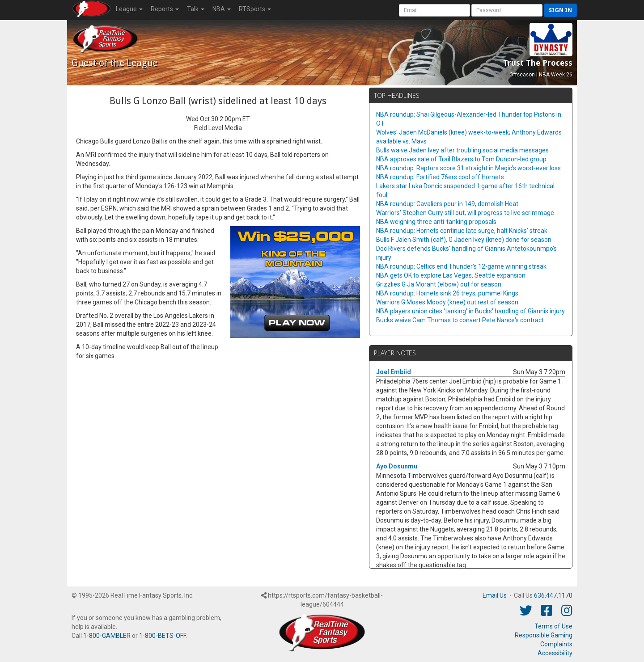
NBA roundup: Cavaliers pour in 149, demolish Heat (447, 204)
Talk (196, 9)
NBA (222, 9)
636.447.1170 (553, 595)
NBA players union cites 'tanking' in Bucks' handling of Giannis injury (470, 311)
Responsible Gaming (544, 635)
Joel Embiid (394, 372)
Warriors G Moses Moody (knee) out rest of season (447, 302)
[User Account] (434, 10)
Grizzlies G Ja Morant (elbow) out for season (439, 284)
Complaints (556, 644)
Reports (165, 9)
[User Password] (507, 10)
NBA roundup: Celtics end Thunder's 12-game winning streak (461, 266)
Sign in (560, 10)
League (129, 9)
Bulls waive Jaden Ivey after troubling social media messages (462, 150)
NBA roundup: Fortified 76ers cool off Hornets (440, 177)
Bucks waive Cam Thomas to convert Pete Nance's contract (460, 320)
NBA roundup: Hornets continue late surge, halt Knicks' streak (462, 231)
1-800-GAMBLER (107, 636)
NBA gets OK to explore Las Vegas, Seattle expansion (451, 275)
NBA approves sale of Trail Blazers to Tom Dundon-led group (461, 159)
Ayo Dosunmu (397, 466)
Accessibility (555, 653)
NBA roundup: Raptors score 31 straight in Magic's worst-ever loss (468, 168)
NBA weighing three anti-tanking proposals (436, 222)
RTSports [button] (255, 9)
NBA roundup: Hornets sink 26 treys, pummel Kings (447, 293)
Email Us (495, 595)
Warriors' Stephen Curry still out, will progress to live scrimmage (465, 213)
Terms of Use (553, 626)
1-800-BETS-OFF (162, 636)
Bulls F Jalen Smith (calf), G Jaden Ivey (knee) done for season (464, 240)
